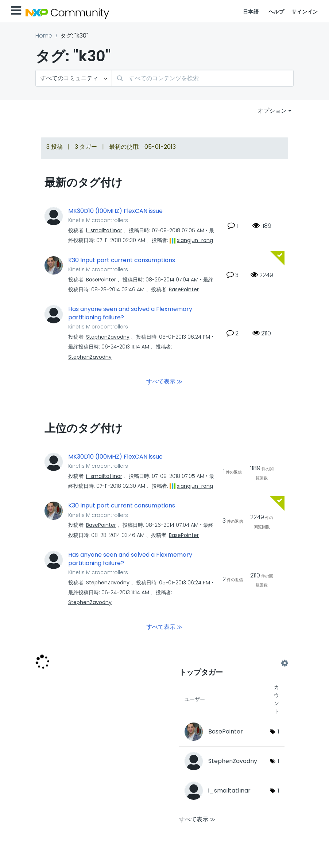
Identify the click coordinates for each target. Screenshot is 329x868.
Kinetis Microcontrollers (98, 220)
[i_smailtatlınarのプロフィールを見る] (104, 230)
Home (44, 36)
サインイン (305, 12)
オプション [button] (272, 111)
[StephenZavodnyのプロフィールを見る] (108, 337)
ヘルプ (276, 12)
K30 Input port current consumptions (122, 260)
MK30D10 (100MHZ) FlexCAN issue (115, 211)
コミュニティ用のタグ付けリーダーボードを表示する (232, 663)
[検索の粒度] (74, 78)
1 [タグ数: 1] (278, 731)
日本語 (251, 12)
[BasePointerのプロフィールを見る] (101, 280)
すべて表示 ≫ (164, 381)
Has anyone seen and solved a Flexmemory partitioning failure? (130, 313)
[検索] (203, 78)
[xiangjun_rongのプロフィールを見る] (195, 240)
